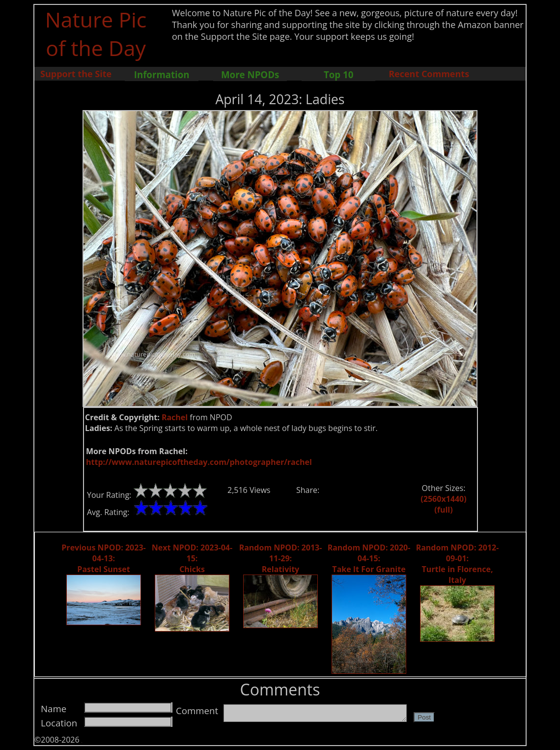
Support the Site (76, 74)
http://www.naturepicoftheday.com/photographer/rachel (199, 462)
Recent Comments (429, 74)
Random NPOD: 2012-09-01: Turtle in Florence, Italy (458, 564)
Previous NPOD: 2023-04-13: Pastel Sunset (103, 558)
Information (162, 74)
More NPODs (250, 74)
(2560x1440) (443, 499)
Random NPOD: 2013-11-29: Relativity (281, 558)
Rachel (175, 417)
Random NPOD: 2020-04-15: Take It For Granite (369, 558)
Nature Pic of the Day (96, 33)
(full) (443, 510)
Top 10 (338, 74)
